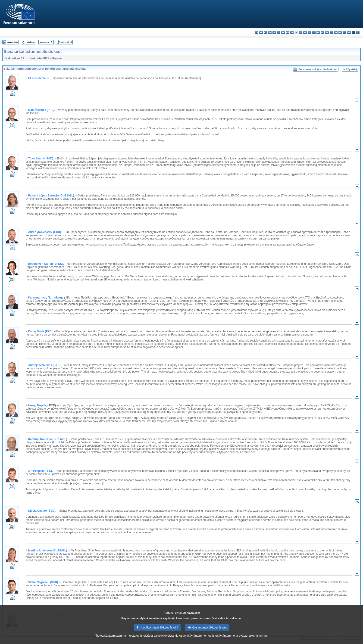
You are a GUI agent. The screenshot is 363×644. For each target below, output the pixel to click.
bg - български (257, 33)
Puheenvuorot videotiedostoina (318, 69)
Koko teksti (66, 42)
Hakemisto (12, 42)
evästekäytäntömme (222, 641)
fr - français (292, 33)
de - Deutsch (274, 33)
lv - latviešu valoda (309, 33)
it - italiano (305, 33)
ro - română (340, 33)
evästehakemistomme (253, 641)
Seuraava (44, 42)
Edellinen (30, 42)
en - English (287, 33)
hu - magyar (318, 33)
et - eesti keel (279, 33)
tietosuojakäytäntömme (191, 641)
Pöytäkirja (352, 69)
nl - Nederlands (327, 33)
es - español (261, 33)
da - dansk (270, 33)
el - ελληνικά (283, 33)
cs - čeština (265, 33)
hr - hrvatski (301, 33)
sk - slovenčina (345, 33)
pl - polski (331, 33)
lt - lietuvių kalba (314, 33)
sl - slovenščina (349, 33)
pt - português (336, 33)
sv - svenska (358, 33)
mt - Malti (323, 33)
